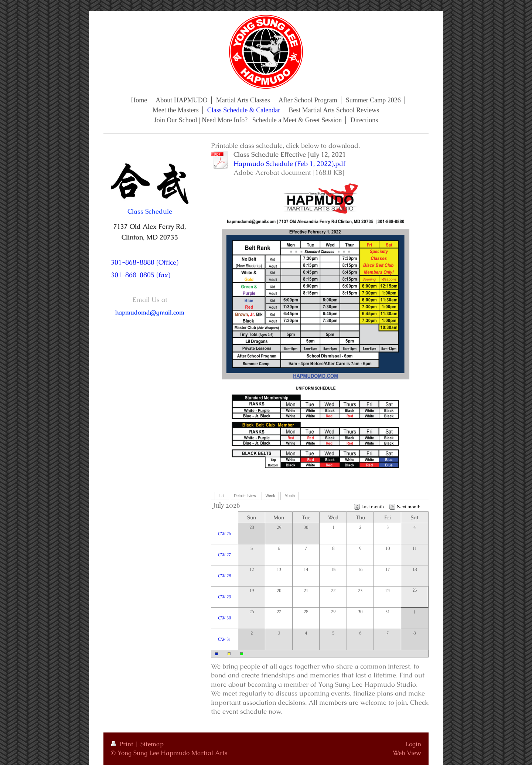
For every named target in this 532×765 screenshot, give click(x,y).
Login (413, 744)
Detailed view (245, 496)
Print (123, 744)
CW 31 (224, 639)
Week (270, 496)
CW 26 (224, 534)
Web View (407, 753)
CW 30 (224, 618)
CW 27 (224, 555)
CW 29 (224, 597)
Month (290, 496)
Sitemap (152, 744)
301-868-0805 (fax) (141, 275)
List (222, 496)
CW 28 (224, 576)
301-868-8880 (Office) (145, 262)
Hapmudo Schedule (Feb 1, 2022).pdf (289, 164)
